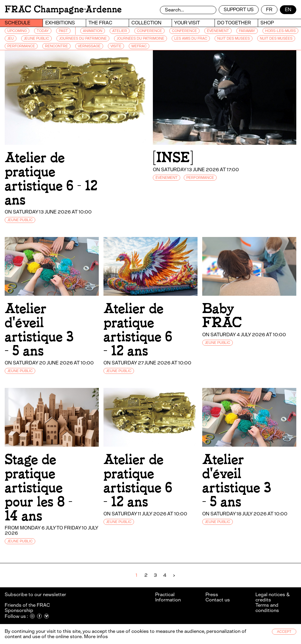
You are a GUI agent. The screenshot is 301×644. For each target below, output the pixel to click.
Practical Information (168, 597)
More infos (96, 637)
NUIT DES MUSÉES (276, 38)
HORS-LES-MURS (280, 31)
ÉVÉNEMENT (218, 31)
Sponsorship (19, 610)
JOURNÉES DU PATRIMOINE (141, 38)
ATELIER (120, 31)
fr (269, 10)
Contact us (218, 600)
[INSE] (173, 158)
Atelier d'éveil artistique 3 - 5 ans (39, 330)
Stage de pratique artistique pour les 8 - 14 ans (39, 488)
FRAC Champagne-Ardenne (63, 9)
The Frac (100, 23)
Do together (234, 23)
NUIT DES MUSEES (234, 38)
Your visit (187, 23)
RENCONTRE (56, 46)
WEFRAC (139, 46)
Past (63, 31)
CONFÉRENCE (184, 31)
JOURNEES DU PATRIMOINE (83, 38)
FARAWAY (247, 31)
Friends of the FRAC (27, 605)
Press (212, 595)
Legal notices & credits (272, 597)
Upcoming (17, 31)
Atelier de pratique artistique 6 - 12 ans (51, 179)
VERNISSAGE (89, 46)
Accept (284, 632)
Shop (267, 23)
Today (43, 31)
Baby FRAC (222, 316)
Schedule (17, 23)
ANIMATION (93, 31)
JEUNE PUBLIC (36, 38)
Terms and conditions (267, 608)
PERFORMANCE (21, 46)
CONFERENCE (149, 31)
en (288, 10)
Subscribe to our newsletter (36, 595)
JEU (11, 38)
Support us (239, 10)
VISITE (116, 46)
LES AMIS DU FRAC (191, 38)
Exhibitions (60, 23)
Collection (146, 23)
